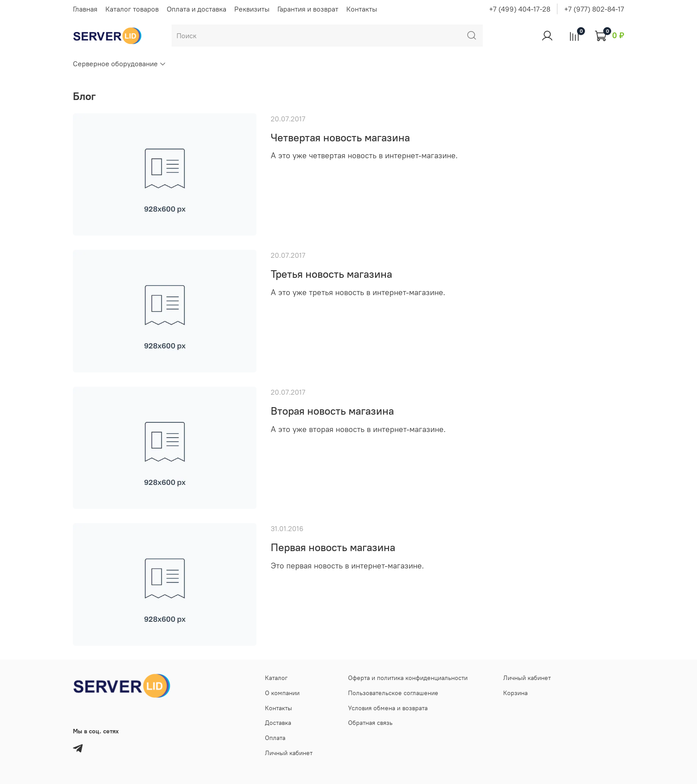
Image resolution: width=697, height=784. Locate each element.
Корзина (515, 693)
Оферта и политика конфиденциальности (408, 678)
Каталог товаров (132, 9)
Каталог (276, 678)
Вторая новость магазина (332, 411)
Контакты (362, 9)
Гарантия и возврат (308, 9)
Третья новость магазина (331, 274)
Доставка (278, 723)
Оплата (275, 738)
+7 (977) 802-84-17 (594, 9)
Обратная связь (370, 723)
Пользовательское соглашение (393, 693)
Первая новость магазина (333, 547)
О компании (282, 693)
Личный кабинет (289, 753)
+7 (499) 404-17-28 (520, 9)
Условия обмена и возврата (388, 708)
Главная (85, 9)
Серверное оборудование (120, 64)
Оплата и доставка (196, 9)
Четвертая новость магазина (340, 137)
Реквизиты (252, 9)
